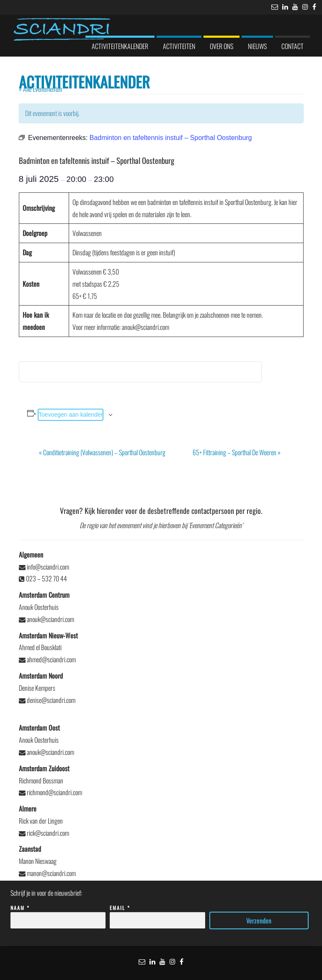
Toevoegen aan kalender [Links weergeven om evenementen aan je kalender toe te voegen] (71, 415)
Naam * (58, 914)
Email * (157, 914)
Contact (292, 46)
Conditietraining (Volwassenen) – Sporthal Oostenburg (102, 452)
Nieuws (257, 46)
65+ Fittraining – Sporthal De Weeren (237, 452)
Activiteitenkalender (120, 46)
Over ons (222, 46)
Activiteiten (179, 46)
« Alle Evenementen (41, 89)
